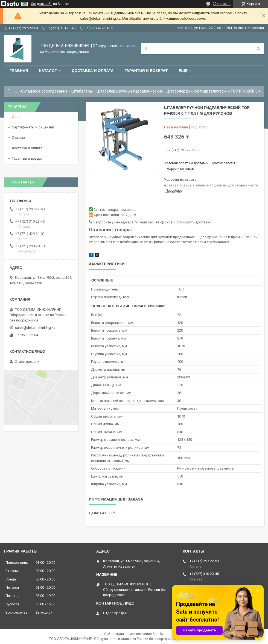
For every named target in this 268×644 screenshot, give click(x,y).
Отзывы (18, 138)
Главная (19, 71)
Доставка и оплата (93, 71)
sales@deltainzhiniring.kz (35, 328)
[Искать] (258, 49)
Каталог (48, 71)
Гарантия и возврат (146, 71)
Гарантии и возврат (28, 158)
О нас (17, 117)
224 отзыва (222, 4)
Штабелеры (82, 91)
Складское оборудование (44, 91)
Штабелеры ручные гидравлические (130, 91)
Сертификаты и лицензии (33, 127)
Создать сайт (41, 4)
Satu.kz (158, 634)
